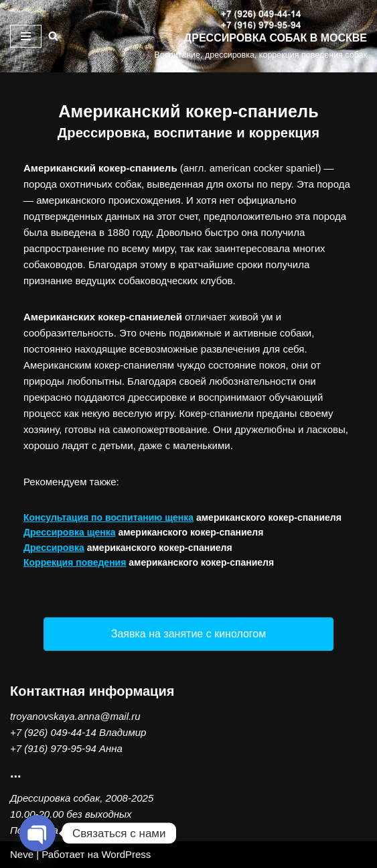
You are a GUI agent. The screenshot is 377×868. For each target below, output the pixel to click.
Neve (22, 854)
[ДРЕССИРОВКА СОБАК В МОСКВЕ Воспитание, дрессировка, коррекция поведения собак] (260, 36)
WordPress (126, 854)
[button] (189, 634)
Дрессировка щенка (70, 532)
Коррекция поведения (75, 562)
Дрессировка (54, 548)
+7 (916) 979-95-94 (53, 748)
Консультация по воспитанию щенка (108, 517)
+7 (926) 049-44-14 (53, 732)
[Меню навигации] (26, 36)
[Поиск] (53, 36)
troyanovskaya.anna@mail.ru (75, 716)
